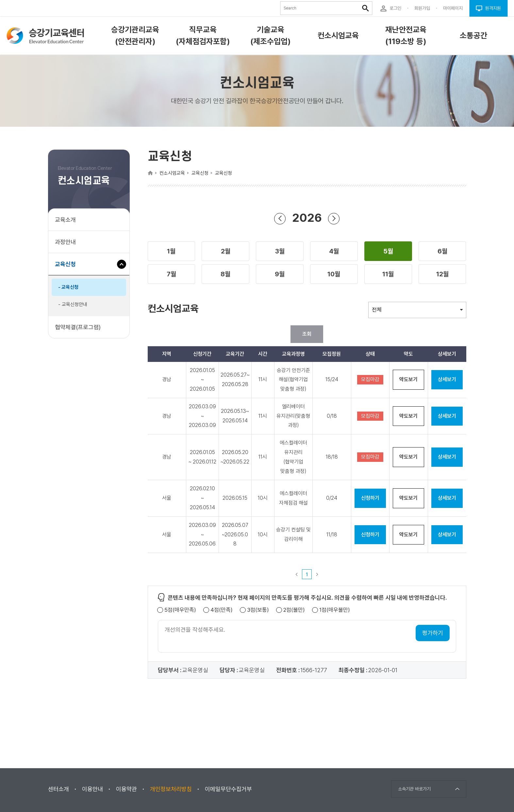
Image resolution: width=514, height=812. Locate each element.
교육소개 (65, 220)
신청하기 (370, 498)
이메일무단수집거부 (228, 789)
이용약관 (126, 789)
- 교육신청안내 (73, 304)
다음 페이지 (317, 574)
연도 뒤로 (280, 218)
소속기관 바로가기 (414, 789)
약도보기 (408, 379)
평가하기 (433, 633)
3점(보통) (258, 610)
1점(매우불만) (335, 610)
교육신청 (68, 267)
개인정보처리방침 (171, 789)
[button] (172, 251)
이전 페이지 (297, 574)
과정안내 (65, 242)
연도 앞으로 (334, 218)
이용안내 (92, 789)
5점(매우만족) (180, 610)
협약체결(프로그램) (78, 327)
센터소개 (58, 789)
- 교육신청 (68, 287)
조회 (307, 334)
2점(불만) (294, 610)
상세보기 (447, 379)
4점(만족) (222, 610)
